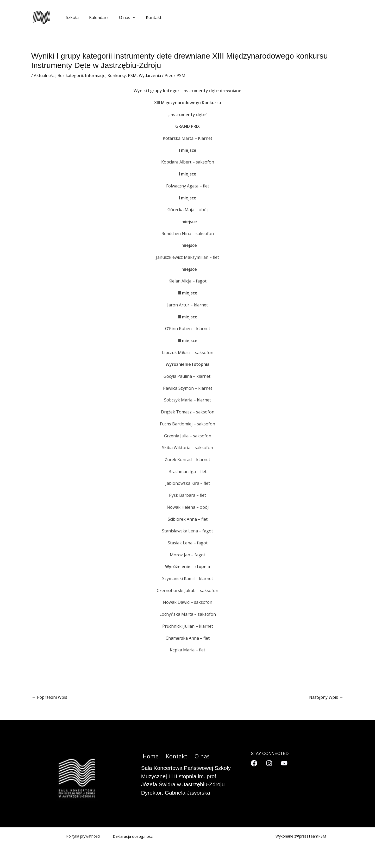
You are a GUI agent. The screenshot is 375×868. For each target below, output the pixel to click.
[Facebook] (254, 763)
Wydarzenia (153, 76)
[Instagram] (269, 763)
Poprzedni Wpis (50, 697)
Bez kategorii (72, 76)
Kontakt (146, 17)
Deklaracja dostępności (133, 836)
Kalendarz (96, 17)
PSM (135, 76)
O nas (122, 17)
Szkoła (71, 17)
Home (149, 757)
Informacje (97, 76)
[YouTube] (284, 763)
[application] (128, 17)
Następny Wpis (326, 697)
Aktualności (45, 76)
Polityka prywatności (82, 836)
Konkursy (119, 76)
